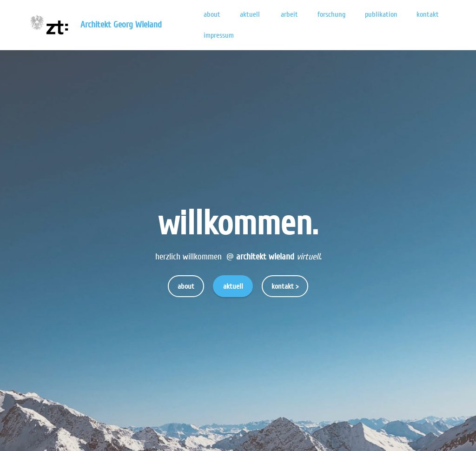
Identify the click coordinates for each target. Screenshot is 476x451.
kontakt (428, 14)
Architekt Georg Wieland (122, 25)
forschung (331, 14)
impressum (220, 35)
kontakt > (285, 286)
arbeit (289, 14)
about (212, 14)
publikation (381, 14)
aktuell (251, 14)
